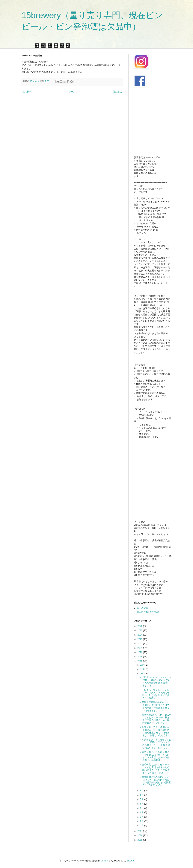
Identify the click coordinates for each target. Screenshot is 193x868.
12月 (143, 665)
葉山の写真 (142, 608)
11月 (143, 669)
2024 (140, 635)
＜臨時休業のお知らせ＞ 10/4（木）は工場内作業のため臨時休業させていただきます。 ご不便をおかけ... (154, 769)
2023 (140, 639)
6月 (142, 804)
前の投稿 (117, 92)
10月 (143, 674)
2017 (140, 831)
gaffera (104, 861)
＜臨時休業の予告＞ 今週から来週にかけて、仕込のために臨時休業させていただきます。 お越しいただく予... (155, 731)
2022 (140, 644)
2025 (140, 630)
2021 (140, 648)
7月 (142, 799)
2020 (140, 652)
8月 (142, 795)
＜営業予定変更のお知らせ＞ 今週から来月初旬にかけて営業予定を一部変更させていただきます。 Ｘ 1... (154, 706)
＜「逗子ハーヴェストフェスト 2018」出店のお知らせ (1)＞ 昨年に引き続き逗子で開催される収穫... (155, 694)
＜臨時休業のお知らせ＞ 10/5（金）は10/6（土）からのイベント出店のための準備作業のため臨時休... (154, 756)
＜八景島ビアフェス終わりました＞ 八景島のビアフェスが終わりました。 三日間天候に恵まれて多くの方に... (155, 744)
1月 (142, 826)
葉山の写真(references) (148, 612)
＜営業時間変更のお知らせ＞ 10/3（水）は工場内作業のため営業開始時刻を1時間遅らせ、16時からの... (155, 781)
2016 (140, 835)
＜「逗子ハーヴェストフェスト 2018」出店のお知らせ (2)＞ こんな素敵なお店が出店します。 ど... (155, 681)
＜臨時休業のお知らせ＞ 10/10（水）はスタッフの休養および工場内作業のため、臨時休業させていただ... (155, 719)
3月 (142, 817)
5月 (142, 808)
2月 (142, 821)
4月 (142, 812)
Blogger (131, 861)
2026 (140, 626)
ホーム (72, 92)
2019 (140, 657)
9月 (142, 791)
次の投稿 (27, 92)
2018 (140, 661)
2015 (140, 840)
